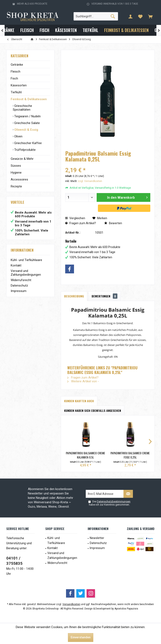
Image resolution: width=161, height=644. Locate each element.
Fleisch (16, 72)
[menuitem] (150, 16)
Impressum (19, 291)
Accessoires (19, 179)
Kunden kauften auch (79, 401)
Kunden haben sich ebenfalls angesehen (93, 410)
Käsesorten (19, 85)
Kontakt (16, 265)
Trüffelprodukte (25, 150)
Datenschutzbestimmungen (114, 501)
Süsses (16, 166)
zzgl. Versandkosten (90, 181)
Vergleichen (75, 218)
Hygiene (16, 173)
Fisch (14, 78)
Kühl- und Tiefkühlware (26, 260)
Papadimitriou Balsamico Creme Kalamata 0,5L (85, 455)
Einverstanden (81, 637)
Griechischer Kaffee (28, 143)
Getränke (17, 65)
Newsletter (97, 538)
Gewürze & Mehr (22, 159)
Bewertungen (105, 296)
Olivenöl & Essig (26, 130)
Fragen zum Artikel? (81, 223)
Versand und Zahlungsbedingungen (26, 273)
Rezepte (16, 186)
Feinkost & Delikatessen (29, 99)
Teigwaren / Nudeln (27, 116)
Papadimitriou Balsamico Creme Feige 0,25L (130, 455)
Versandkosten (71, 604)
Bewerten (113, 223)
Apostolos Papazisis (126, 609)
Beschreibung (74, 296)
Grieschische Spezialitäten (22, 108)
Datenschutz (19, 286)
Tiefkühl (16, 92)
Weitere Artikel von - (83, 381)
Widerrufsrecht (21, 280)
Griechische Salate (27, 123)
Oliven (18, 136)
